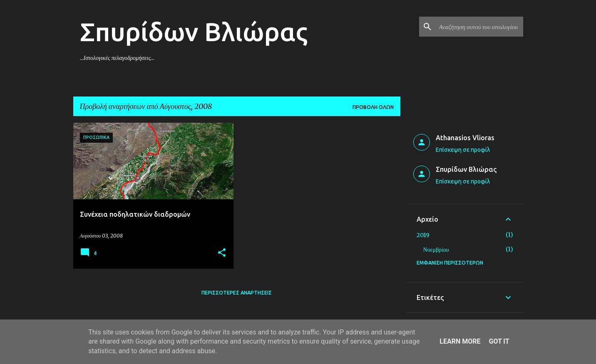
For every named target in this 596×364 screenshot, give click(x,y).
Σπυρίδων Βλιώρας (194, 32)
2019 (423, 235)
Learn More (460, 341)
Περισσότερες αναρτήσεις (237, 293)
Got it (499, 341)
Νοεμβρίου (436, 250)
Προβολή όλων (373, 107)
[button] (222, 253)
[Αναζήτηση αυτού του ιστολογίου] (479, 27)
